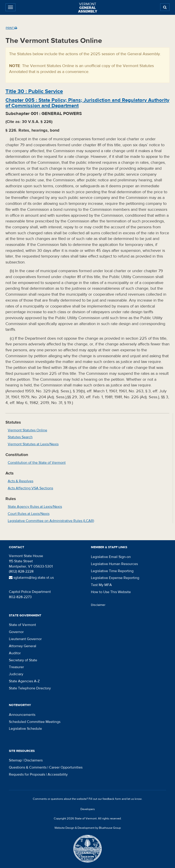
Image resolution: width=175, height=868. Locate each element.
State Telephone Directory (30, 688)
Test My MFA (101, 585)
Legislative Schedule (25, 729)
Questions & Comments (28, 767)
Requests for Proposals (27, 774)
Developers (88, 809)
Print (11, 28)
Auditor (15, 653)
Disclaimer (98, 605)
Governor (16, 632)
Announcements (22, 715)
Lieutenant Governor (25, 639)
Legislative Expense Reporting (115, 578)
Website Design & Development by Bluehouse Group (88, 828)
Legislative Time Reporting (112, 571)
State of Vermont (22, 625)
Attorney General (23, 646)
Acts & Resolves (21, 481)
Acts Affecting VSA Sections (30, 488)
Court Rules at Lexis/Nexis (29, 514)
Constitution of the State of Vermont (37, 463)
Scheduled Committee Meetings (35, 722)
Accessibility (58, 774)
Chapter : (87, 103)
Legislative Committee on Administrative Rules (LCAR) (51, 521)
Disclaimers (33, 760)
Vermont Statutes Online (27, 430)
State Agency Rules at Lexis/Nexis (35, 507)
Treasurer (16, 667)
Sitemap (15, 760)
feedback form (112, 799)
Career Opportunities (66, 767)
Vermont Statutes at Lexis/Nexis (33, 444)
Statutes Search (20, 437)
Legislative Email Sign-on (111, 557)
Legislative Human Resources (114, 564)
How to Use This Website (111, 592)
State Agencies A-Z (24, 681)
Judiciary (16, 674)
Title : (34, 91)
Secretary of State (23, 660)
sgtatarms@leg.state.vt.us (31, 578)
